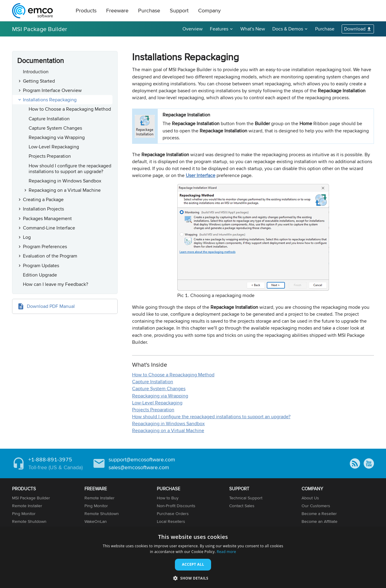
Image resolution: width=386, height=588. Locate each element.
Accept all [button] (193, 564)
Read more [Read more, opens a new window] (226, 552)
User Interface (201, 175)
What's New (253, 29)
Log (27, 237)
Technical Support (246, 498)
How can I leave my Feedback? (55, 284)
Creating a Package (43, 199)
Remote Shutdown (29, 521)
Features (219, 29)
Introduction (36, 72)
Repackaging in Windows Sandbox (65, 181)
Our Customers (316, 506)
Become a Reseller (319, 514)
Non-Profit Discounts (176, 506)
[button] (193, 578)
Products (86, 10)
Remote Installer (27, 506)
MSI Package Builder (40, 29)
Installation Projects (43, 209)
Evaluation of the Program (50, 256)
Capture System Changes (55, 128)
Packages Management (47, 218)
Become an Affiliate (320, 521)
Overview (193, 29)
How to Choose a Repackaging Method (70, 109)
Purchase (149, 10)
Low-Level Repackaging (54, 147)
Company (209, 10)
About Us (310, 498)
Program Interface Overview (52, 90)
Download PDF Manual (51, 306)
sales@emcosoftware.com (139, 467)
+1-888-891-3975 (50, 459)
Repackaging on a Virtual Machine (65, 190)
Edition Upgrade (40, 275)
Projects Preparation (50, 156)
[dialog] (193, 558)
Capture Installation (49, 119)
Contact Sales (242, 506)
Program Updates (41, 266)
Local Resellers (171, 521)
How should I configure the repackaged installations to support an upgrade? (70, 169)
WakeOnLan (96, 521)
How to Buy (168, 498)
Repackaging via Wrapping (57, 137)
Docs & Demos (288, 29)
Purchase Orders (173, 514)
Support (179, 10)
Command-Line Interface (49, 228)
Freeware (117, 10)
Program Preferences (45, 247)
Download (355, 29)
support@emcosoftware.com (142, 459)
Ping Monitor (24, 514)
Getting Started (39, 81)
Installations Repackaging (50, 100)
